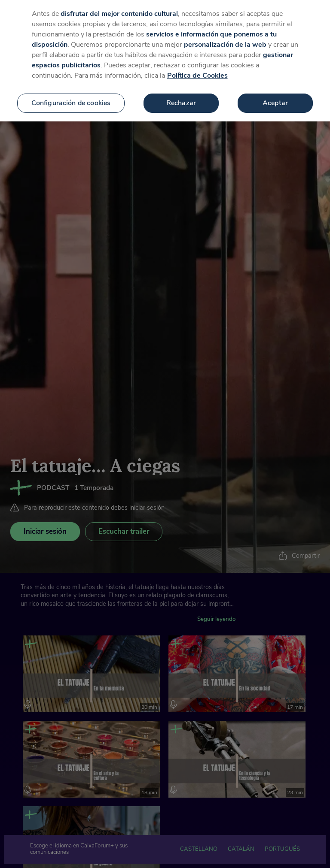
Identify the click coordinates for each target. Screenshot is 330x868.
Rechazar (181, 97)
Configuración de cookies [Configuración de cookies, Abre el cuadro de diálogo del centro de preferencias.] (71, 97)
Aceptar (275, 97)
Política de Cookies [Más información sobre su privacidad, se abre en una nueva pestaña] (197, 69)
